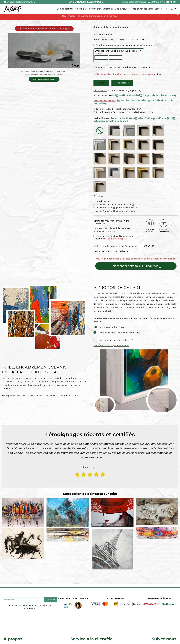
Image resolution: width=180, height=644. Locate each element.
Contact (158, 9)
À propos (13, 598)
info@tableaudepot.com (164, 626)
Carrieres (8, 618)
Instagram (164, 613)
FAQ (6, 614)
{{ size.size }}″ (123, 83)
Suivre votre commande (134, 2)
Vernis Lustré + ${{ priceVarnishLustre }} (116, 167)
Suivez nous (164, 598)
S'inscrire (51, 559)
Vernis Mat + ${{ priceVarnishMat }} (114, 163)
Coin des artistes (12, 610)
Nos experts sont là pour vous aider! (111, 305)
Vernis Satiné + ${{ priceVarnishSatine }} (116, 170)
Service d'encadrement (101, 9)
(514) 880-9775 (156, 2)
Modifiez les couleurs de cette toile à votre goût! (44, 29)
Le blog (7, 623)
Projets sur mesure (80, 605)
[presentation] (29, 576)
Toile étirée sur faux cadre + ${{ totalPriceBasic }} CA (123, 113)
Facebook (164, 607)
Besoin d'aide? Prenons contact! (44, 79)
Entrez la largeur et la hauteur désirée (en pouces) (118, 52)
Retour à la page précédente (111, 27)
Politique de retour (80, 618)
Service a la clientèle (92, 598)
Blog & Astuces (122, 9)
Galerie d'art (81, 9)
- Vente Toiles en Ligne (33, 638)
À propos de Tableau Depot (17, 605)
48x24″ (101, 83)
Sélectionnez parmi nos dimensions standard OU (121, 39)
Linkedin (164, 620)
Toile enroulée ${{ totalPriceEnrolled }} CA (117, 109)
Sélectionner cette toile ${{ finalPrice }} (136, 225)
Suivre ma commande (81, 610)
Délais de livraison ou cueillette (111, 210)
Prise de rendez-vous (142, 9)
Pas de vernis (102, 160)
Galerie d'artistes (65, 9)
